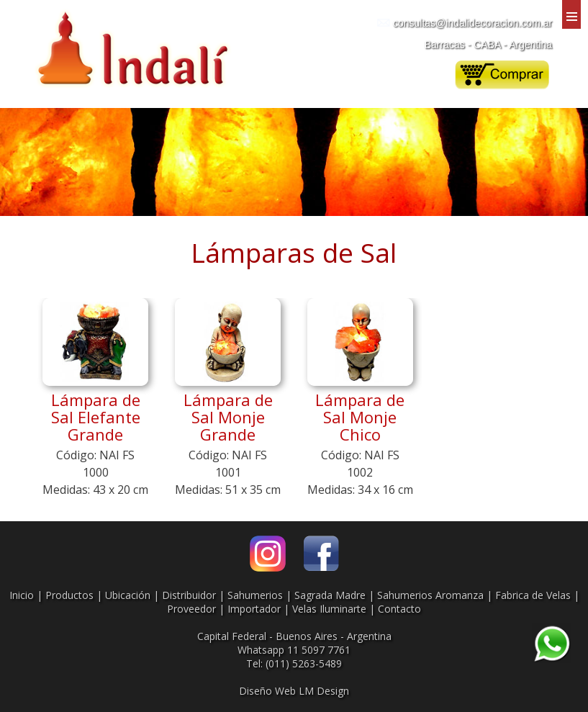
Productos (69, 595)
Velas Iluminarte (329, 609)
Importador (254, 609)
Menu (571, 14)
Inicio (22, 595)
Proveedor (191, 609)
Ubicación (128, 595)
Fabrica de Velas (533, 595)
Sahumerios (255, 595)
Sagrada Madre (330, 595)
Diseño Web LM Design (294, 691)
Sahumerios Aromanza (430, 595)
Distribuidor (189, 595)
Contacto (399, 609)
